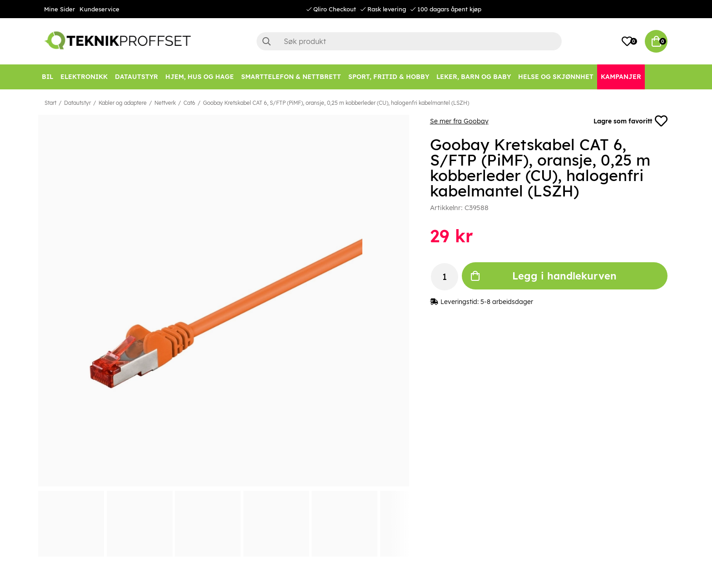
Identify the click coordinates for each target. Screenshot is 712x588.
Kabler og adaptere (123, 103)
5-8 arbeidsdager (507, 302)
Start (50, 103)
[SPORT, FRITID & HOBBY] (389, 77)
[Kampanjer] (621, 77)
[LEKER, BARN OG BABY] (474, 77)
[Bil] (47, 77)
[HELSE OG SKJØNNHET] (556, 77)
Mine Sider (59, 9)
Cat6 (189, 103)
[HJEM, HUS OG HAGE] (200, 77)
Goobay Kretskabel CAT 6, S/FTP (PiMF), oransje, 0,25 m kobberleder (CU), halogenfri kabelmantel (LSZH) (336, 103)
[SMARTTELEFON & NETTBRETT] (291, 77)
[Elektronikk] (84, 77)
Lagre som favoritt (630, 121)
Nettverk (165, 103)
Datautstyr (77, 103)
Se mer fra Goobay (459, 121)
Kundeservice (99, 9)
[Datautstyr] (136, 77)
